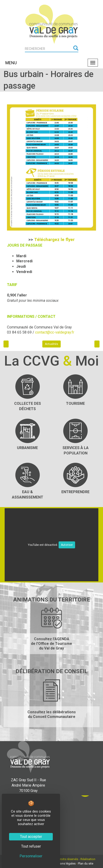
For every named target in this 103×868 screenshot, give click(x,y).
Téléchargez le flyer (54, 240)
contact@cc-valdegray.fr (55, 332)
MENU (11, 63)
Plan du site (86, 863)
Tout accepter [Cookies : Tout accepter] (31, 837)
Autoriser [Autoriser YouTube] (67, 545)
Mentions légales (64, 863)
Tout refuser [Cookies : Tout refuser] (31, 846)
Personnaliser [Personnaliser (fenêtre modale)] (31, 856)
